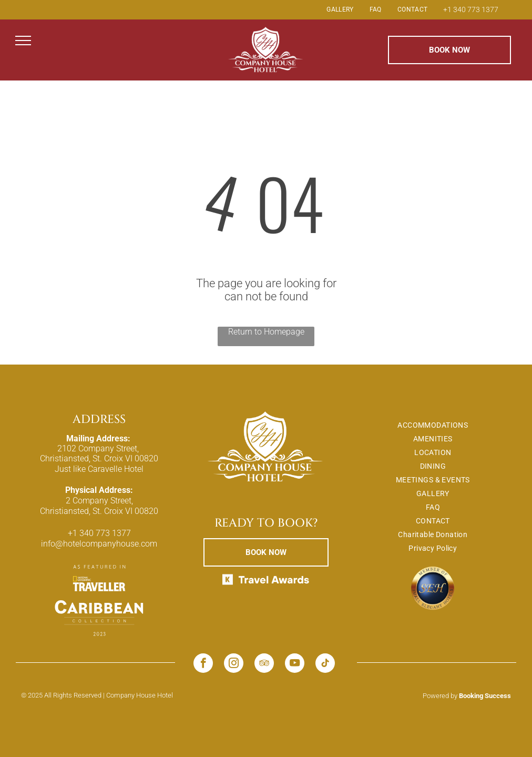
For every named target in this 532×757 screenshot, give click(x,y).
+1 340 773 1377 (471, 9)
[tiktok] (325, 664)
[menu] (23, 41)
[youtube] (295, 664)
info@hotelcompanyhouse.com (99, 544)
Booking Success (485, 696)
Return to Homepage (266, 332)
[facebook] (203, 664)
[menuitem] (340, 10)
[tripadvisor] (264, 664)
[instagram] (234, 664)
